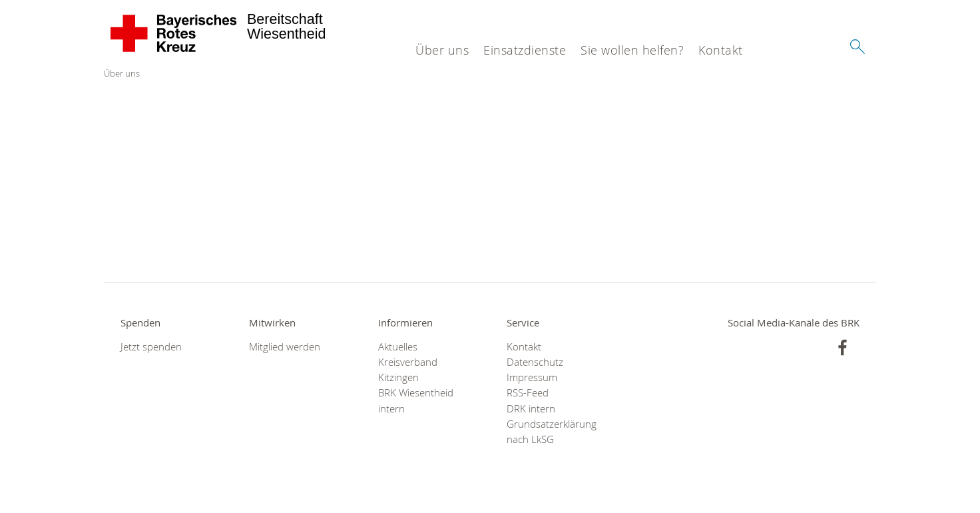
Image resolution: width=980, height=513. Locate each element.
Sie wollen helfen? (632, 50)
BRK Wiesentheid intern (416, 400)
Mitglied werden (285, 347)
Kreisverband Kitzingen (408, 370)
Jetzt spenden (151, 347)
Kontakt (721, 50)
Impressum (532, 377)
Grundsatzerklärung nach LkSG (552, 432)
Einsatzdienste (525, 50)
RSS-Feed (528, 393)
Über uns (442, 50)
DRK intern (531, 409)
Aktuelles (398, 347)
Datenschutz (535, 362)
